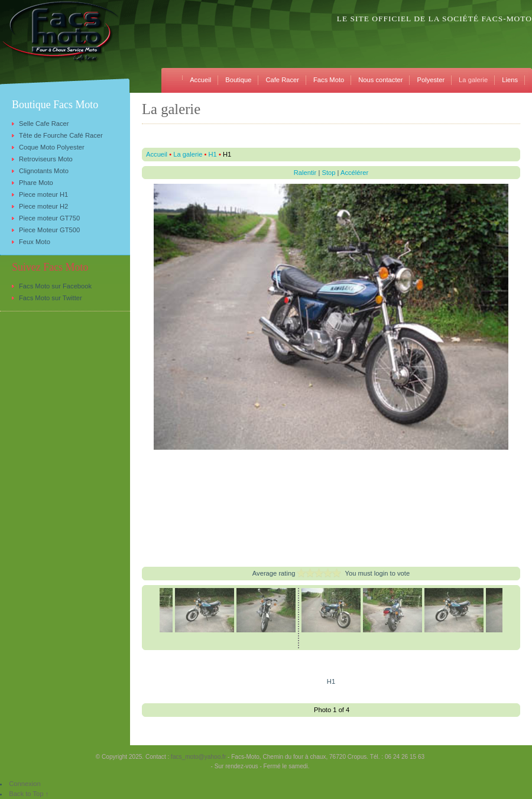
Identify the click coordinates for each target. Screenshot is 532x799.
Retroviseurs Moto (46, 159)
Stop (328, 173)
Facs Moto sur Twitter (51, 298)
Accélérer (354, 173)
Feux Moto (35, 242)
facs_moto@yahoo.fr (198, 757)
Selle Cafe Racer (44, 124)
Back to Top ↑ (29, 794)
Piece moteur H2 (43, 206)
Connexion (25, 784)
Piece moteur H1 (43, 194)
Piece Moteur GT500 (49, 230)
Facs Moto (329, 80)
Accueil (200, 80)
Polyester (431, 80)
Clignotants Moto (44, 171)
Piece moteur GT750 (49, 218)
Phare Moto (36, 183)
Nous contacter (380, 80)
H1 (213, 154)
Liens (510, 80)
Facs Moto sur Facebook (55, 286)
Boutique (238, 80)
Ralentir (305, 173)
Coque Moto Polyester (52, 147)
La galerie (473, 80)
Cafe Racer (282, 80)
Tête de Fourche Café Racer (61, 135)
